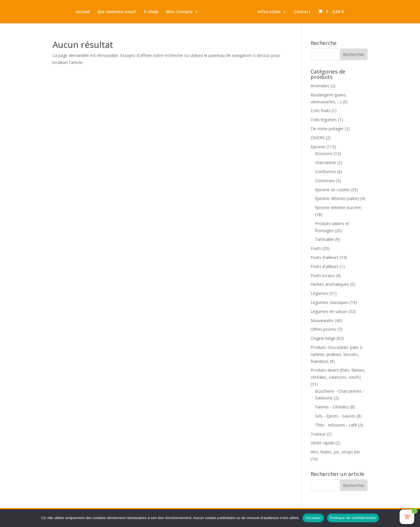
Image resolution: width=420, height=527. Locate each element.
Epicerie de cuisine (332, 190)
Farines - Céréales (332, 407)
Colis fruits (321, 111)
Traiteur (318, 434)
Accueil (83, 12)
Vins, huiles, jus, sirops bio (335, 452)
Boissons (324, 153)
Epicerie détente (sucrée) (338, 207)
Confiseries (325, 172)
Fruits (316, 248)
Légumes (319, 293)
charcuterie (325, 162)
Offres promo (323, 329)
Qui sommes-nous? (117, 12)
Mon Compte (179, 12)
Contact (302, 12)
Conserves (325, 181)
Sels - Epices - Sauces (335, 416)
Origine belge (323, 338)
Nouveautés (322, 320)
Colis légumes (324, 120)
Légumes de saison (329, 311)
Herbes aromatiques (330, 284)
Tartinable (324, 239)
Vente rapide (322, 443)
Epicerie (318, 147)
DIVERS (318, 138)
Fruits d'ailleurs (325, 257)
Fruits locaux (323, 275)
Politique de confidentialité (353, 518)
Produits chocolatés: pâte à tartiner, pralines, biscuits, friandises (336, 354)
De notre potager (327, 129)
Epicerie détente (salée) (337, 198)
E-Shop (151, 12)
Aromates (320, 86)
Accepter (313, 518)
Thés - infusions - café (336, 425)
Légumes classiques (330, 302)
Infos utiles (269, 12)
